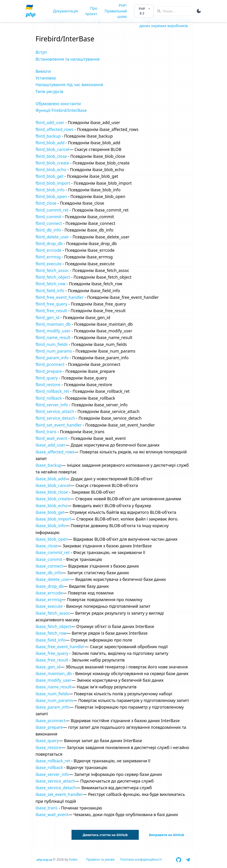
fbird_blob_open (51, 196)
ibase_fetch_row (51, 633)
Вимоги (43, 71)
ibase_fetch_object (53, 626)
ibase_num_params (54, 700)
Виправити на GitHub (167, 835)
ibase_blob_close (52, 492)
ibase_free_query (52, 653)
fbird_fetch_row (50, 284)
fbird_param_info (52, 358)
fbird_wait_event (51, 438)
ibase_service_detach (56, 788)
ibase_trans (47, 808)
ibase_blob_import (53, 519)
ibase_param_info (53, 707)
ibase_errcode (49, 593)
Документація (65, 11)
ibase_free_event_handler (60, 647)
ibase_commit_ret (53, 552)
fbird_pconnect (50, 364)
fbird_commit (48, 217)
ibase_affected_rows (55, 452)
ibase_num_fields (52, 694)
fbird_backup (48, 136)
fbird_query (47, 378)
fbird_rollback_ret (52, 391)
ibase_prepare (49, 727)
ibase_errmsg (49, 599)
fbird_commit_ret (52, 210)
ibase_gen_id (48, 667)
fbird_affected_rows (54, 129)
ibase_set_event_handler (59, 794)
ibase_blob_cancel (53, 485)
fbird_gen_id (47, 317)
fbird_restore (48, 385)
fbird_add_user (50, 122)
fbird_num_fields (52, 344)
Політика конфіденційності (141, 859)
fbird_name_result (53, 337)
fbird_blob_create (52, 163)
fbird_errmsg (48, 257)
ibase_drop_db (50, 586)
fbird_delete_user (52, 237)
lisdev (73, 859)
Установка (46, 78)
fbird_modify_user (53, 331)
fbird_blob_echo (51, 170)
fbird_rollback (49, 398)
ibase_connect (49, 566)
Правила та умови (100, 859)
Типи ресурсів (49, 91)
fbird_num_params (54, 351)
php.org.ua (44, 860)
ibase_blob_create (53, 499)
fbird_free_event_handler (60, 297)
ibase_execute (49, 606)
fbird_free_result (51, 311)
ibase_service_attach (55, 781)
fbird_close (46, 203)
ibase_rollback (49, 767)
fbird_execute (49, 264)
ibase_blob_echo (51, 506)
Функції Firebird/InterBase (61, 110)
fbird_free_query (51, 304)
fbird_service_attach (55, 411)
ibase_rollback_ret (53, 761)
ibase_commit (49, 559)
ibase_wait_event (52, 814)
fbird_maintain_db (53, 324)
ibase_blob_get (50, 512)
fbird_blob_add (50, 143)
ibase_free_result (52, 660)
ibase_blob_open (52, 539)
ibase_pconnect (51, 721)
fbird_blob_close (51, 156)
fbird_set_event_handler (59, 425)
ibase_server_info (52, 774)
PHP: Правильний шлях (116, 11)
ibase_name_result (54, 687)
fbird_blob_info (50, 190)
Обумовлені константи (58, 104)
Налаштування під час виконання (69, 85)
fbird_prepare (49, 371)
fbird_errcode (48, 250)
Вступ (41, 52)
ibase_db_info (49, 573)
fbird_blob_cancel (52, 149)
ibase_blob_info (51, 526)
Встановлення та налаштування (68, 59)
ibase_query (47, 741)
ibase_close (47, 546)
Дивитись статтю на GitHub (105, 835)
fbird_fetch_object (53, 277)
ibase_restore (48, 747)
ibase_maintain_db (54, 673)
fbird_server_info (52, 405)
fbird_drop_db (49, 243)
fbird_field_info (50, 291)
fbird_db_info (48, 230)
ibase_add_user (50, 445)
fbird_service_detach (55, 418)
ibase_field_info (50, 640)
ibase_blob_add (50, 479)
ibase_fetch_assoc (53, 613)
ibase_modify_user (54, 680)
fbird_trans (46, 432)
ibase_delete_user (53, 579)
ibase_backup (49, 465)
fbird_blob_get (49, 176)
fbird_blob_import (53, 183)
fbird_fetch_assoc (52, 270)
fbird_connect (49, 223)
